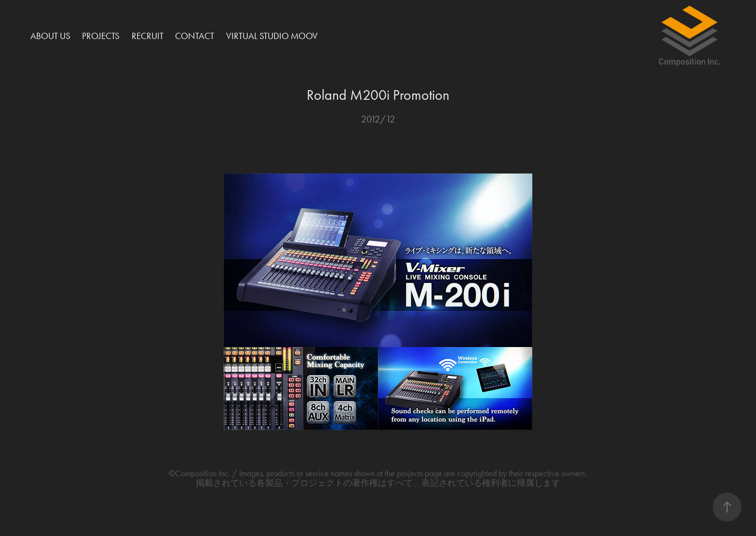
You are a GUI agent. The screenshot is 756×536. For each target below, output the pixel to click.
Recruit (148, 36)
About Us (50, 36)
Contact (195, 36)
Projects (101, 36)
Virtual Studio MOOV (272, 36)
